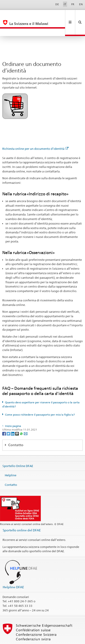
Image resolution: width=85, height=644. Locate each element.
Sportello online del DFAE (22, 515)
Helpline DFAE (13, 572)
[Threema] (17, 418)
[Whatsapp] (22, 418)
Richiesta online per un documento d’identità (35, 133)
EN (81, 4)
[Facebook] (4, 418)
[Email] (26, 418)
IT (65, 4)
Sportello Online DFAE (18, 450)
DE (57, 4)
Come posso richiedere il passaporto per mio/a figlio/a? (40, 399)
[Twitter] (9, 418)
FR (73, 4)
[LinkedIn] (13, 418)
